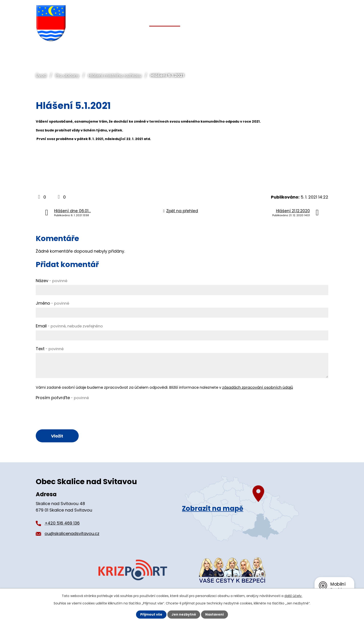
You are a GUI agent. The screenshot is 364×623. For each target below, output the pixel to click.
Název (52, 281)
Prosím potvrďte (62, 398)
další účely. (293, 596)
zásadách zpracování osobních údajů (258, 387)
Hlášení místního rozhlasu (115, 75)
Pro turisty (279, 34)
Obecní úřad (117, 34)
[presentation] (71, 411)
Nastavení (214, 614)
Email (69, 326)
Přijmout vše (151, 614)
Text (50, 349)
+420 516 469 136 (62, 523)
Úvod (41, 75)
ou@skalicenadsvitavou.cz (72, 533)
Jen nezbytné (184, 614)
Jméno (52, 303)
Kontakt (318, 34)
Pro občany (67, 75)
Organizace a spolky (223, 34)
